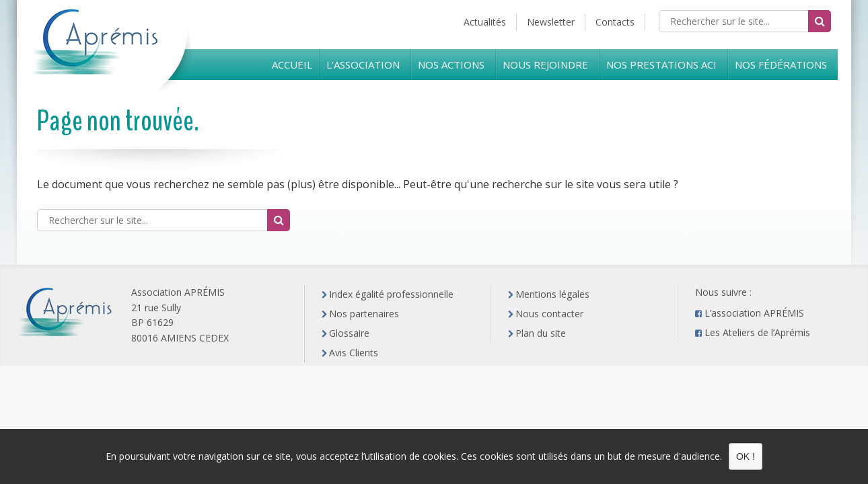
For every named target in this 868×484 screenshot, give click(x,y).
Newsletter (551, 22)
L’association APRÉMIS (754, 313)
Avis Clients (354, 353)
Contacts (615, 22)
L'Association (363, 65)
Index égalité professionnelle (391, 294)
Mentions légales (552, 294)
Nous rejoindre (545, 65)
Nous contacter (549, 314)
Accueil (292, 65)
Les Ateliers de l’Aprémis (757, 332)
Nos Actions (451, 65)
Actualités (485, 22)
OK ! (746, 456)
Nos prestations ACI (661, 65)
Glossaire (349, 333)
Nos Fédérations (781, 65)
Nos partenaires (364, 314)
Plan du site (541, 333)
